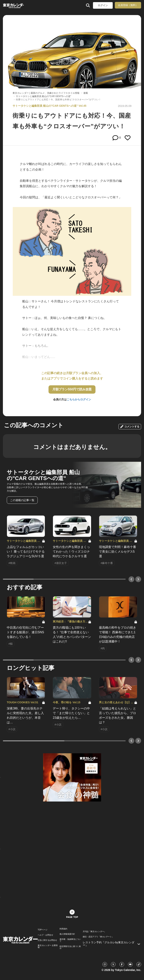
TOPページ (43, 930)
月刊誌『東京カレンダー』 (94, 932)
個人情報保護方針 (67, 934)
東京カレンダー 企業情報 (48, 946)
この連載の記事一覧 (22, 500)
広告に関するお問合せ (47, 940)
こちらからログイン (79, 399)
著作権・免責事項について (70, 940)
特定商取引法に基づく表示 (70, 947)
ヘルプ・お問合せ (45, 935)
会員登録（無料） (128, 5)
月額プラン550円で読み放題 (72, 389)
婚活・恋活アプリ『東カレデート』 (98, 937)
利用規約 (63, 929)
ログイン (103, 5)
